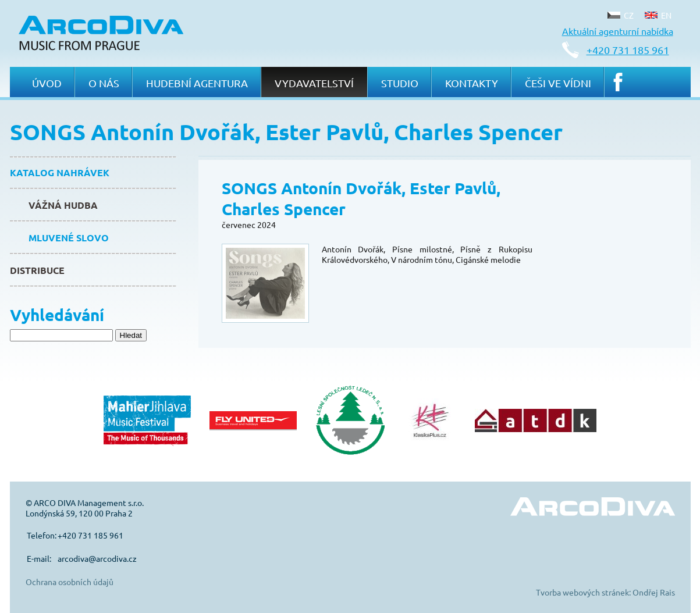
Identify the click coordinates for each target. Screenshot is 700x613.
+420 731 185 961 (628, 50)
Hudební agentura (197, 83)
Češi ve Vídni (558, 83)
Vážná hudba (63, 205)
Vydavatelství (314, 83)
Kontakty (472, 83)
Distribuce (37, 270)
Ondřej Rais (654, 592)
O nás (104, 83)
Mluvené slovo (69, 238)
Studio (400, 83)
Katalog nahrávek (60, 172)
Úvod (47, 83)
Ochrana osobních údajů (70, 582)
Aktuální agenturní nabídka (618, 31)
